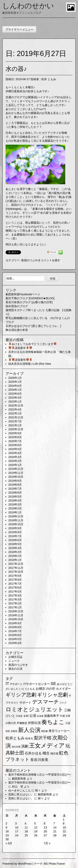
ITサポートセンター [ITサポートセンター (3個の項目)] (37, 684)
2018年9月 (15, 528)
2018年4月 (15, 548)
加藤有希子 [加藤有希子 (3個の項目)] (52, 716)
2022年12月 (16, 406)
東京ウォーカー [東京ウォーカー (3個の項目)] (59, 731)
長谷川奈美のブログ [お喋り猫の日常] (29, 302)
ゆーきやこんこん (20, 790)
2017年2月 (15, 603)
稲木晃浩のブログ (17, 306)
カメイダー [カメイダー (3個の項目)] (63, 689)
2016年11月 (16, 615)
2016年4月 (15, 643)
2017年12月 (16, 564)
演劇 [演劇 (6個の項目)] (25, 746)
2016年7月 (15, 631)
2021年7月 (15, 421)
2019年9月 (15, 481)
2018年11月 (16, 520)
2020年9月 (15, 433)
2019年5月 (15, 497)
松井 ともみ (49, 79)
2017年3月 (15, 599)
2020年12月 (16, 429)
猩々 (38, 790)
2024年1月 (15, 390)
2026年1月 (15, 378)
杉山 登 (18, 786)
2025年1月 (15, 382)
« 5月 (9, 843)
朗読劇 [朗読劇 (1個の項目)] (45, 731)
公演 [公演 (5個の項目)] (33, 716)
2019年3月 (15, 504)
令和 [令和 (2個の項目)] (26, 716)
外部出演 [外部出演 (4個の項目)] (34, 723)
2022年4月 (15, 409)
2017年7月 (15, 584)
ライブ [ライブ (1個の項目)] (63, 703)
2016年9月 (15, 623)
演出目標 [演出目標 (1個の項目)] (16, 747)
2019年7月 (15, 489)
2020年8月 (15, 437)
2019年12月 (16, 469)
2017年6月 (15, 588)
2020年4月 (15, 453)
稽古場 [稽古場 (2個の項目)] (54, 754)
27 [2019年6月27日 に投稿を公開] (45, 835)
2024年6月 (15, 386)
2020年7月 (15, 441)
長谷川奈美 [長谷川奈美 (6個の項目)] (39, 760)
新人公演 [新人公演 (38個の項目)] (29, 730)
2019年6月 (15, 493)
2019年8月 (15, 485)
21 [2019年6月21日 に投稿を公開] (55, 831)
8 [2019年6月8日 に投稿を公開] (64, 823)
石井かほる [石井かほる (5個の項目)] (33, 753)
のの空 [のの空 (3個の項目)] (51, 689)
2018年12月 (16, 516)
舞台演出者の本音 (17, 330)
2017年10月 (16, 572)
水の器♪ (16, 69)
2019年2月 (15, 508)
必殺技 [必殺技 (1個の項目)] (14, 731)
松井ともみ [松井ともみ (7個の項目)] (15, 738)
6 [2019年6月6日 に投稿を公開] (44, 823)
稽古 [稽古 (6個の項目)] (46, 753)
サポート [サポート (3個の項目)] (25, 703)
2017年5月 (15, 592)
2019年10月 (16, 477)
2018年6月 (15, 540)
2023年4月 (15, 398)
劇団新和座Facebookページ (23, 294)
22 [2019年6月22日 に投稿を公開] (64, 831)
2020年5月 (15, 449)
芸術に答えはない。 (21, 794)
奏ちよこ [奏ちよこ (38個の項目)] (53, 722)
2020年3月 (15, 457)
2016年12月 (16, 611)
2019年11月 (16, 473)
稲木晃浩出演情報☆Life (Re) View (30, 364)
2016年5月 (15, 639)
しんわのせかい (28, 6)
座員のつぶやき (31, 260)
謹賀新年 (20, 348)
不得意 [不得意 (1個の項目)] (19, 716)
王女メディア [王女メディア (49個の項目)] (47, 745)
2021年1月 (15, 425)
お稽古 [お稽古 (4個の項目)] (40, 689)
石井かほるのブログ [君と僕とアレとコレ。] (33, 326)
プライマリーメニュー (19, 29)
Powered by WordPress (17, 864)
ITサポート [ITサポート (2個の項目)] (16, 684)
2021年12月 (16, 417)
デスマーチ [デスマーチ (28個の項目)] (45, 702)
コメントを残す (50, 260)
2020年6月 (15, 445)
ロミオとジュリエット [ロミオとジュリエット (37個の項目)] (35, 709)
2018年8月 (15, 532)
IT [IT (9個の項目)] (7, 684)
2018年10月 (16, 524)
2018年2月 (15, 556)
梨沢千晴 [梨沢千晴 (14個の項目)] (43, 738)
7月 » (47, 843)
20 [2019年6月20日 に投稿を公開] (45, 831)
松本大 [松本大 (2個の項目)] (29, 738)
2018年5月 (15, 544)
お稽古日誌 (15, 657)
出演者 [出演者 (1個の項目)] (40, 716)
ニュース (14, 661)
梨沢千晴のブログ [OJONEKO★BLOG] (30, 298)
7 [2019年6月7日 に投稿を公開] (54, 823)
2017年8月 (15, 580)
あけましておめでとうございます (33, 344)
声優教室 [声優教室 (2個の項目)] (22, 723)
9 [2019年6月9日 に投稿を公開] (6, 827)
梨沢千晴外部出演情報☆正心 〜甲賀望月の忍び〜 (39, 775)
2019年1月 (15, 512)
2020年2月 (15, 461)
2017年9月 (15, 576)
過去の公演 (15, 669)
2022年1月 (15, 413)
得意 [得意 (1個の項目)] (8, 731)
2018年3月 (15, 552)
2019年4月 (15, 500)
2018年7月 (15, 536)
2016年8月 (15, 627)
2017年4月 (15, 595)
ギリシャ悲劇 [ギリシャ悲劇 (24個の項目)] (52, 695)
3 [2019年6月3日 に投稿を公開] (16, 823)
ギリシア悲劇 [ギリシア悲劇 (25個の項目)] (21, 695)
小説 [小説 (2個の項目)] (68, 723)
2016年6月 (15, 635)
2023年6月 (15, 394)
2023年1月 (15, 402)
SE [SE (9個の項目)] (53, 684)
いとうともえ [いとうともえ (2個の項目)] (27, 689)
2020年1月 (15, 465)
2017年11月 (16, 568)
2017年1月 (15, 607)
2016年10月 (16, 619)
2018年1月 (15, 560)
